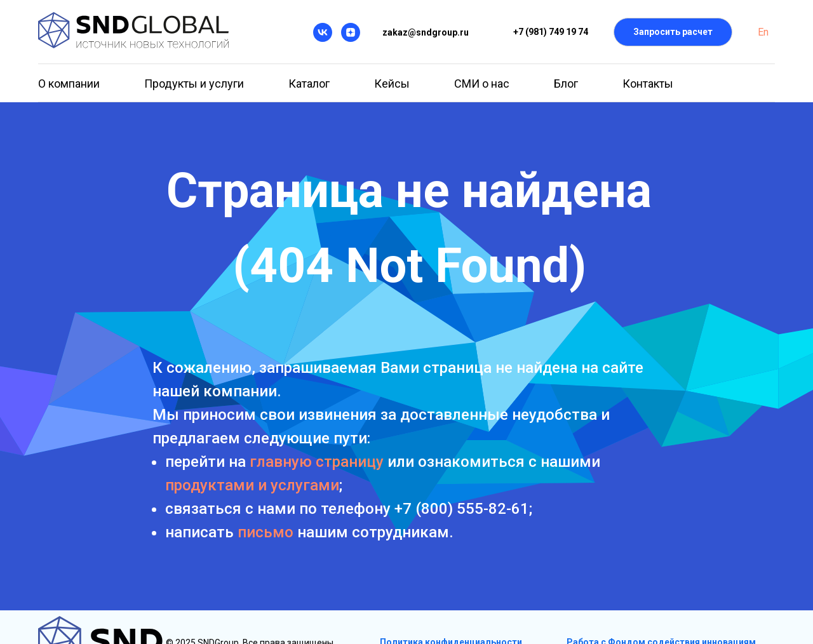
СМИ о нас (482, 84)
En (763, 32)
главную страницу (317, 462)
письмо (265, 532)
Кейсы (392, 84)
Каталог (309, 84)
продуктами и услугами (252, 485)
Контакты (648, 84)
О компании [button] (69, 84)
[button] (673, 32)
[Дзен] (351, 32)
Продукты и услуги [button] (194, 84)
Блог (566, 84)
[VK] (323, 32)
